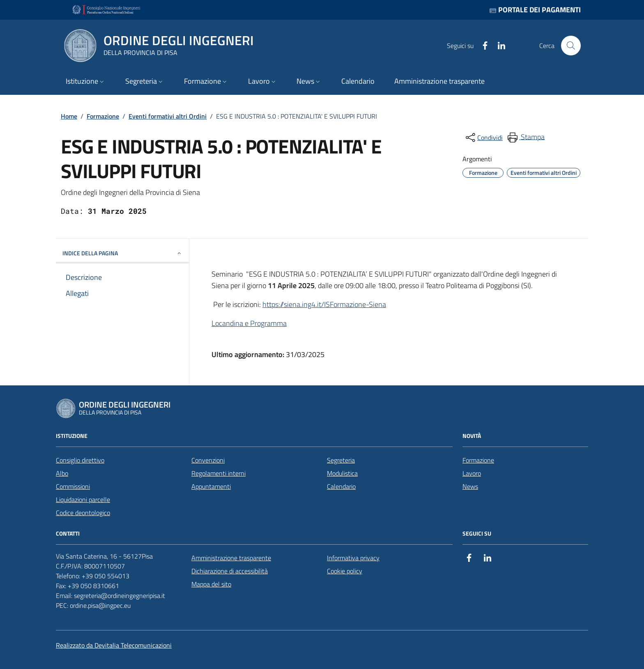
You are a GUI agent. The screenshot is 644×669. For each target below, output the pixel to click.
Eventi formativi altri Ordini (168, 116)
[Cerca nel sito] (571, 46)
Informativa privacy (353, 558)
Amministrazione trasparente (231, 558)
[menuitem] (525, 137)
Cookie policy (345, 571)
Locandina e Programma (249, 323)
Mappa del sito (211, 584)
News (470, 486)
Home (69, 116)
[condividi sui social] (483, 137)
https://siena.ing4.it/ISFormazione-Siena (324, 304)
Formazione (103, 116)
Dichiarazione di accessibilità (230, 571)
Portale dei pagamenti (535, 10)
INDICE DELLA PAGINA (122, 253)
